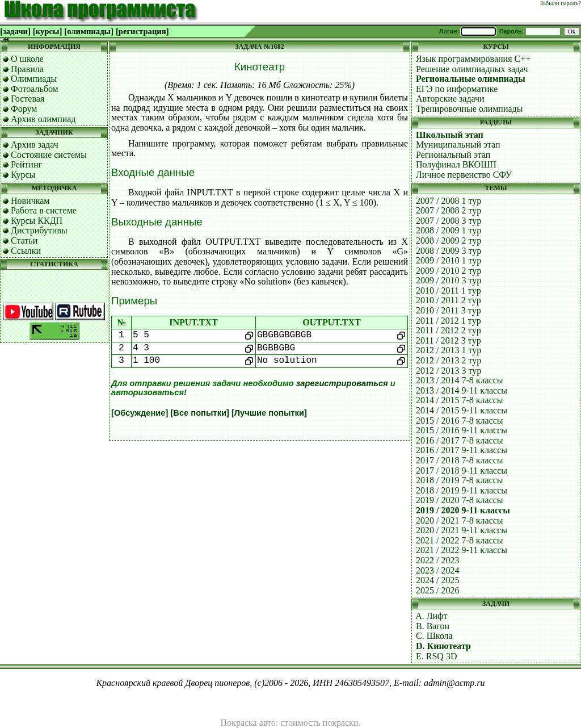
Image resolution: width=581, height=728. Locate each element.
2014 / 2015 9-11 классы (462, 410)
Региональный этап (453, 155)
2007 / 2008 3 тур (449, 221)
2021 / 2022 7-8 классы (460, 540)
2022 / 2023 (437, 560)
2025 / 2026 (437, 590)
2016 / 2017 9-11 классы (462, 450)
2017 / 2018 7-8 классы (460, 460)
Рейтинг (26, 164)
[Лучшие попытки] (269, 413)
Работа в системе (44, 210)
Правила (27, 69)
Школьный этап (450, 135)
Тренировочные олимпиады (469, 109)
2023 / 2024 (437, 570)
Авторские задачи (450, 99)
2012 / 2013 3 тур (449, 371)
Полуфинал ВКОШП (456, 164)
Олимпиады (34, 79)
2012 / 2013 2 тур (449, 360)
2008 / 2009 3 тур (449, 251)
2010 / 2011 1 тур (449, 290)
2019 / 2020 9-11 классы (463, 510)
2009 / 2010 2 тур (449, 271)
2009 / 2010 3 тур (449, 280)
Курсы (23, 175)
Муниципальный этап (458, 145)
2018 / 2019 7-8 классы (460, 480)
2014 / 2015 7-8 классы (460, 400)
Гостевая (28, 99)
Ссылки (26, 251)
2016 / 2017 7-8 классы (460, 440)
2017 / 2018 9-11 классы (462, 470)
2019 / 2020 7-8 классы (460, 500)
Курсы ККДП (37, 221)
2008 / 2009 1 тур (449, 230)
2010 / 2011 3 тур (449, 310)
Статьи (24, 240)
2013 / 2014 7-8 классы (460, 380)
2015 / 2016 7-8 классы (460, 421)
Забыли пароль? (561, 3)
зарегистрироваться (342, 383)
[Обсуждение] (140, 413)
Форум (24, 109)
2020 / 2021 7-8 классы (460, 520)
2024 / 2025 (437, 580)
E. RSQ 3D (436, 656)
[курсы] (47, 31)
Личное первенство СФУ (464, 175)
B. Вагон (433, 626)
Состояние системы (49, 155)
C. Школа (434, 636)
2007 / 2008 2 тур (449, 210)
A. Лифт (431, 616)
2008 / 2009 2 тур (449, 240)
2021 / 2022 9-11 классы (462, 550)
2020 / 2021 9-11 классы (462, 530)
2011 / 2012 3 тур (449, 340)
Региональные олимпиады (471, 79)
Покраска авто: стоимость (271, 723)
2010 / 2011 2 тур (449, 300)
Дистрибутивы (39, 230)
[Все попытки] (199, 413)
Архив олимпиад (43, 119)
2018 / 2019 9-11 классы (462, 490)
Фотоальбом (35, 89)
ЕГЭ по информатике (457, 89)
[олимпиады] (89, 31)
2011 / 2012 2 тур (449, 330)
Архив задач (35, 145)
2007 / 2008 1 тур (449, 201)
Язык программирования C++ (473, 59)
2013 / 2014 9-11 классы (462, 390)
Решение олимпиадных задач (472, 69)
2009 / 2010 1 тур (449, 260)
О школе (27, 59)
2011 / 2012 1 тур (449, 321)
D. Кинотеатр (443, 646)
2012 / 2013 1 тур (449, 350)
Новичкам (30, 201)
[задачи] (15, 31)
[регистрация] (142, 31)
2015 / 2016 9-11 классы (462, 430)
